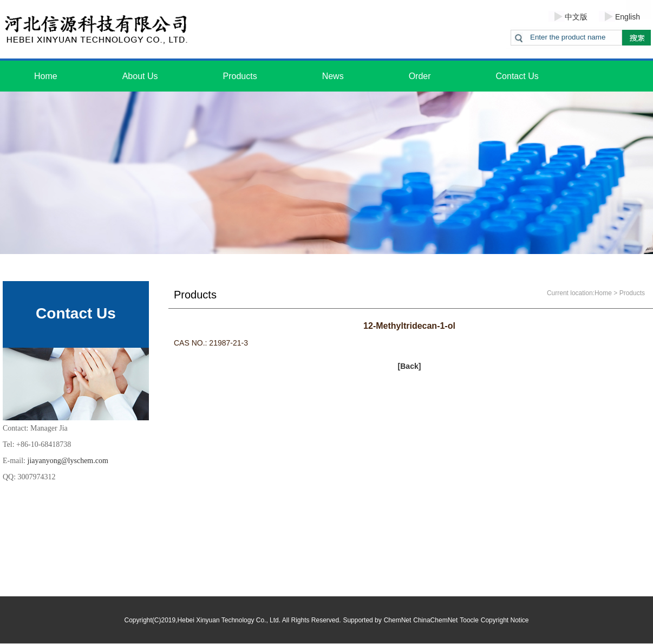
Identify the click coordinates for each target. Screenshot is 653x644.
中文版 (576, 17)
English (628, 17)
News (333, 76)
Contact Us (517, 76)
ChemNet (398, 620)
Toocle (469, 620)
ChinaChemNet (435, 620)
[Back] (410, 366)
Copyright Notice (505, 620)
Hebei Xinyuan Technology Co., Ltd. (229, 620)
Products (240, 76)
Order (420, 76)
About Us (140, 76)
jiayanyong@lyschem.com (68, 461)
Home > (606, 293)
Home (46, 76)
